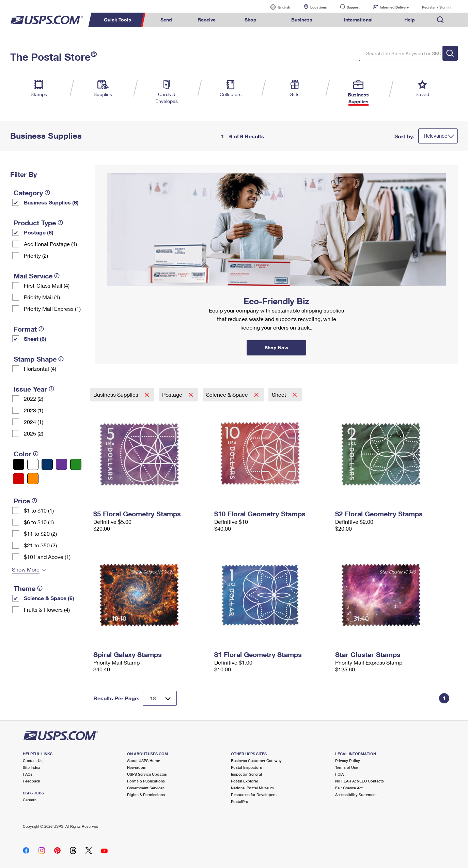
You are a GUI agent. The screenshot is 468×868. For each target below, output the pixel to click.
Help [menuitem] (410, 20)
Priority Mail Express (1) (52, 309)
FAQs (28, 774)
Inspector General (246, 774)
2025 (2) (34, 433)
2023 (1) (34, 410)
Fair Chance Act (349, 788)
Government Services (146, 788)
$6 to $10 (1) (39, 522)
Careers (30, 800)
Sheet (280, 394)
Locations (318, 7)
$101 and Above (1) (47, 557)
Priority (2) (36, 255)
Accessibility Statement (356, 795)
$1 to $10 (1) (39, 510)
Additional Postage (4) (50, 244)
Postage (173, 394)
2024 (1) (34, 422)
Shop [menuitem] (251, 20)
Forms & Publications (146, 781)
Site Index (32, 767)
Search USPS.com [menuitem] (440, 20)
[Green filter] (76, 464)
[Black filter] (19, 464)
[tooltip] (47, 193)
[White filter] (33, 464)
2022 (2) (34, 399)
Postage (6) (39, 232)
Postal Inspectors (246, 767)
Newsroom (137, 767)
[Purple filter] (61, 464)
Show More (26, 569)
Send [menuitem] (166, 20)
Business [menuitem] (302, 20)
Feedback (32, 781)
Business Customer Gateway (256, 760)
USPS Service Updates (147, 774)
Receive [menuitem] (207, 20)
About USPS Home (144, 760)
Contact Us (33, 760)
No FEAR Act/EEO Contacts (360, 781)
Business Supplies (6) (51, 202)
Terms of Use (347, 767)
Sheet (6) (35, 339)
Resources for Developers (254, 795)
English (277, 7)
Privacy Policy (348, 760)
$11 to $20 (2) (40, 534)
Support (353, 7)
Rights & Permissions (146, 795)
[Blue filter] (47, 464)
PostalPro (240, 801)
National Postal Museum (252, 788)
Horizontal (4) (40, 369)
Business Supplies (116, 394)
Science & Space (228, 394)
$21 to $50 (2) (40, 545)
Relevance (435, 136)
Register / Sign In (436, 7)
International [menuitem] (358, 20)
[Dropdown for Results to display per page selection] (160, 698)
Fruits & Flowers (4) (47, 610)
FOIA (339, 774)
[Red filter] (19, 479)
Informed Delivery (394, 7)
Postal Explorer (245, 781)
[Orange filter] (33, 479)
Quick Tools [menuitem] (118, 20)
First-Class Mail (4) (47, 285)
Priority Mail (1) (42, 297)
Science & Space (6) (49, 598)
